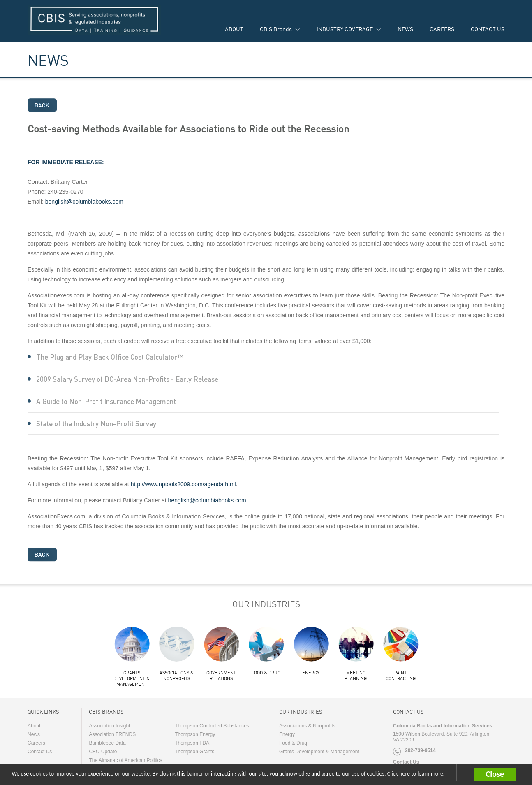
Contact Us (40, 752)
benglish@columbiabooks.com (84, 202)
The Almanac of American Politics (125, 760)
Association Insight (109, 726)
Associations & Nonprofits (177, 676)
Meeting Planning (356, 676)
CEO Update (103, 752)
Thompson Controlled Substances (212, 726)
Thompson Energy (195, 734)
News (34, 734)
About (34, 726)
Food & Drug (266, 673)
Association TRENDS (112, 734)
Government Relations (221, 676)
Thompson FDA (192, 743)
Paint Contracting (401, 676)
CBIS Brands (276, 29)
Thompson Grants (194, 752)
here (405, 774)
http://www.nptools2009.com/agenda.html (183, 484)
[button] (503, 774)
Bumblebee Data (107, 743)
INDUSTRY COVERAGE (345, 29)
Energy (311, 673)
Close (495, 774)
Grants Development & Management (132, 678)
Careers (36, 743)
